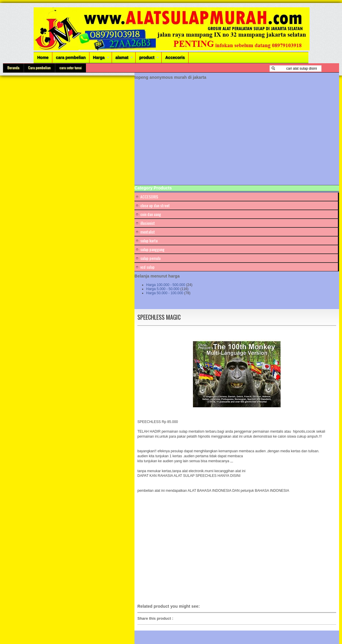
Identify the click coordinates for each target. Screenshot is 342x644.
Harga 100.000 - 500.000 (166, 285)
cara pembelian (71, 57)
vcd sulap (147, 267)
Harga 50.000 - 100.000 (165, 293)
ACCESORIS (149, 197)
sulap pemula (150, 258)
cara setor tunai (70, 67)
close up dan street (155, 205)
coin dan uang (151, 214)
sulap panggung (152, 249)
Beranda (13, 67)
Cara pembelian (39, 67)
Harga (99, 57)
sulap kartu (149, 240)
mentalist (148, 232)
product (147, 57)
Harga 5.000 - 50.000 (163, 289)
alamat (122, 57)
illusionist (148, 223)
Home (43, 57)
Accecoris (175, 57)
